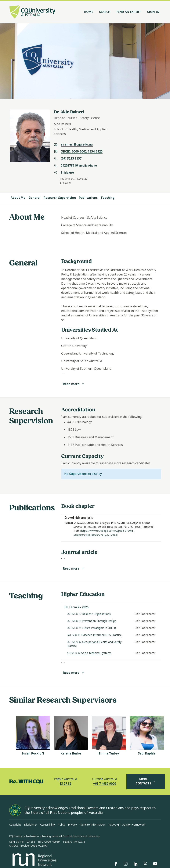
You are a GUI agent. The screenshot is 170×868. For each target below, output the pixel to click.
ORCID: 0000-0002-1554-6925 (82, 151)
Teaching (108, 198)
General (34, 198)
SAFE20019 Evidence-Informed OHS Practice (94, 635)
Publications (88, 198)
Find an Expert (129, 12)
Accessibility (47, 825)
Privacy (72, 825)
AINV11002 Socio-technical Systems (89, 653)
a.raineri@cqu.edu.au (77, 144)
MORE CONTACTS (146, 782)
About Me (18, 198)
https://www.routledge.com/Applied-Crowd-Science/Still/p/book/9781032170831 (104, 533)
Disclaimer (31, 825)
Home (89, 12)
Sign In (153, 12)
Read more (74, 384)
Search (105, 12)
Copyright (15, 825)
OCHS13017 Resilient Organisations (89, 614)
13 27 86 (65, 784)
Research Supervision (60, 198)
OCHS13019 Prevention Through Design (91, 621)
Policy (61, 825)
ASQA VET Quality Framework (127, 825)
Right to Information (93, 825)
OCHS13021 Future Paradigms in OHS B (91, 628)
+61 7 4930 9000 (105, 784)
